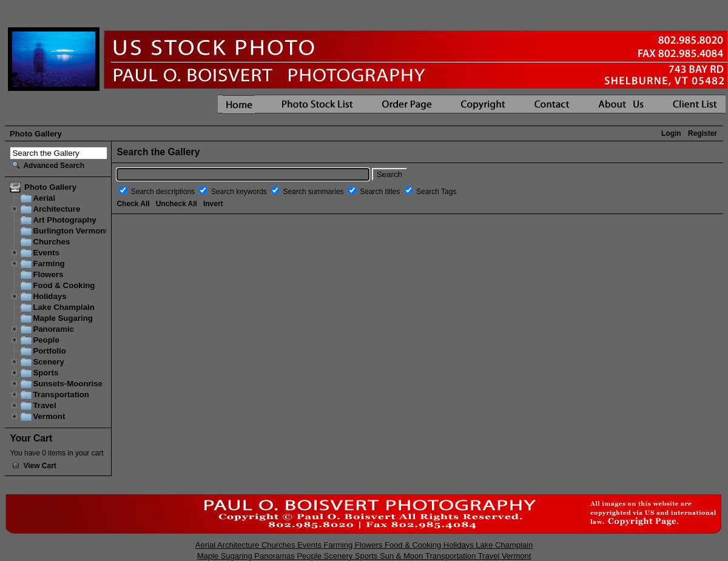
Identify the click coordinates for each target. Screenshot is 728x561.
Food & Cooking (64, 285)
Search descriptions (164, 192)
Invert (213, 204)
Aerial (44, 198)
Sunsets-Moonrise (68, 384)
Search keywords (240, 192)
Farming (49, 264)
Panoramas (275, 556)
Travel (44, 405)
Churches (51, 242)
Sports (45, 373)
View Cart (39, 466)
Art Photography (64, 220)
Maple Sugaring (62, 318)
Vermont (49, 416)
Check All (133, 204)
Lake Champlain (63, 307)
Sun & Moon (403, 556)
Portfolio (49, 351)
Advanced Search (54, 166)
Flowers (48, 274)
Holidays (49, 296)
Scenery (48, 362)
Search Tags (436, 192)
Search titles (381, 192)
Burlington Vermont (70, 231)
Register (703, 133)
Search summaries (315, 192)
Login (671, 133)
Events (46, 253)
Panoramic (53, 329)
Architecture (56, 209)
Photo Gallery (36, 134)
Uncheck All (177, 204)
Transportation (61, 395)
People (46, 340)
